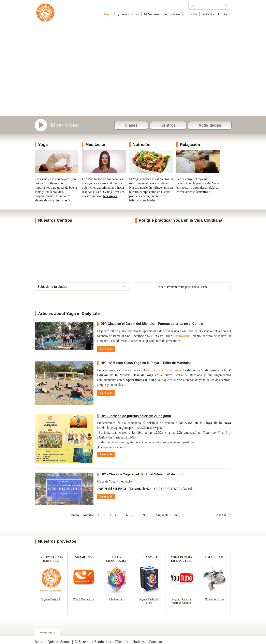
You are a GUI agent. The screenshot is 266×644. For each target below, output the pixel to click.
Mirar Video (65, 125)
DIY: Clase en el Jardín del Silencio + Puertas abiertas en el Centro (152, 324)
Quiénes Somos (128, 14)
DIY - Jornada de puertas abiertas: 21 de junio (136, 416)
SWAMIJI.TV (84, 557)
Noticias (208, 14)
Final (176, 515)
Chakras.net (116, 599)
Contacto (225, 14)
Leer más (106, 349)
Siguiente (162, 515)
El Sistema (152, 14)
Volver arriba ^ (48, 633)
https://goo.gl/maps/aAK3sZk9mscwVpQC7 (136, 428)
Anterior (88, 515)
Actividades (210, 125)
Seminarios (172, 14)
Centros (168, 125)
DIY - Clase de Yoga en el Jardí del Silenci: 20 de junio (142, 474)
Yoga (43, 144)
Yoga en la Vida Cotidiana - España (45, 15)
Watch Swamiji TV (84, 599)
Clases (131, 125)
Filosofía (191, 14)
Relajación (190, 144)
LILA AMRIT (149, 557)
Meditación (96, 144)
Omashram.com (214, 599)
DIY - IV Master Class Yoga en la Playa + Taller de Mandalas (146, 363)
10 (151, 515)
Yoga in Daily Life (51, 599)
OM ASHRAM (214, 557)
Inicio (108, 14)
